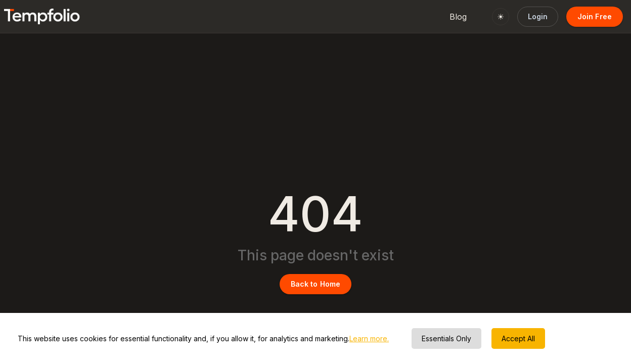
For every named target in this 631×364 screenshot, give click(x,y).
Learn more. (369, 338)
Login (538, 16)
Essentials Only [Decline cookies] (446, 338)
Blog (458, 17)
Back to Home (316, 284)
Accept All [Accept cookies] (518, 338)
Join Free (595, 16)
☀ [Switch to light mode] (501, 17)
